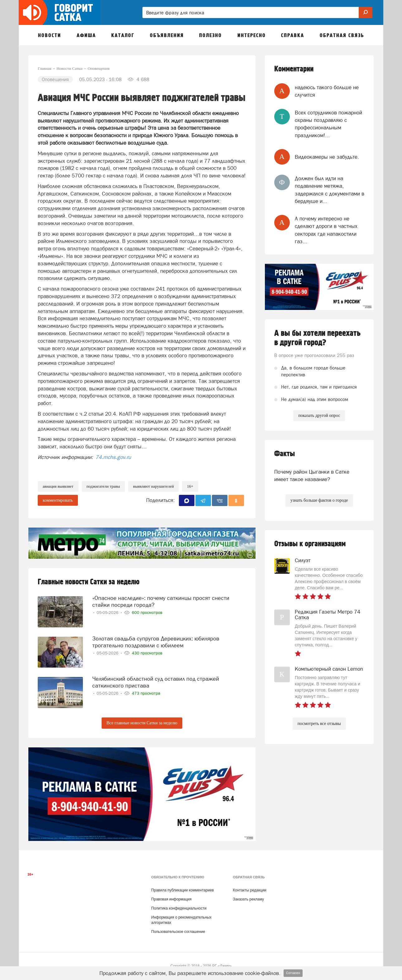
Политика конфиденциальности (179, 908)
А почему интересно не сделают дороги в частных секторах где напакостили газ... (326, 230)
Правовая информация (171, 899)
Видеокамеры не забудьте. (327, 157)
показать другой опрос (319, 415)
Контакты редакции (249, 890)
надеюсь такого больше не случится (327, 91)
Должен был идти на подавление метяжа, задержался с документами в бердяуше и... (330, 190)
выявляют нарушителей (153, 486)
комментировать (58, 500)
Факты (285, 454)
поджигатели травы (103, 486)
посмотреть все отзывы (319, 724)
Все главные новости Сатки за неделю (142, 723)
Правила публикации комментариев (182, 890)
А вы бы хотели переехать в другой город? (317, 338)
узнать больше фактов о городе (319, 500)
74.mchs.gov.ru (112, 457)
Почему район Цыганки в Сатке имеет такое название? (312, 476)
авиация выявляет (58, 486)
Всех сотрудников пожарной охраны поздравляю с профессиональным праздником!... (328, 124)
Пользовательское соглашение (178, 932)
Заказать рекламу (248, 899)
